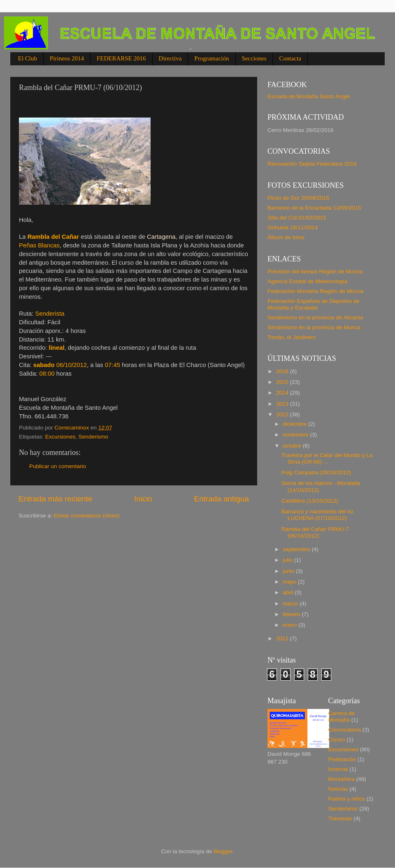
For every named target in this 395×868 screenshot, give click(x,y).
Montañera (342, 779)
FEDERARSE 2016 (121, 58)
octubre (293, 446)
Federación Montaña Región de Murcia (315, 291)
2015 (283, 382)
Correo (337, 740)
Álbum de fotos (286, 237)
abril (289, 592)
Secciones (254, 58)
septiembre (297, 549)
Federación (342, 759)
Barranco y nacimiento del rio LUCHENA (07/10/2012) (317, 515)
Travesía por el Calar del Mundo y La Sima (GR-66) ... (327, 458)
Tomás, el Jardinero (292, 337)
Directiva (170, 58)
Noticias (338, 789)
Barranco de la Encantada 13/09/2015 (314, 208)
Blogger (223, 851)
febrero (292, 614)
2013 (283, 404)
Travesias (340, 818)
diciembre (295, 424)
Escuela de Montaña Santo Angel (309, 96)
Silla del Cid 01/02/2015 (297, 218)
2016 (283, 371)
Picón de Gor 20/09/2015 (298, 198)
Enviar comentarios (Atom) (87, 516)
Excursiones (60, 437)
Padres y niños (347, 799)
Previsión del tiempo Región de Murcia (315, 271)
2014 (283, 393)
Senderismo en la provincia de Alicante (315, 317)
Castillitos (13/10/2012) (310, 501)
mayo (290, 582)
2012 (283, 414)
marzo (291, 604)
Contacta (290, 58)
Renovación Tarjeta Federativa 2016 (312, 164)
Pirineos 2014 (67, 58)
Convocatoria (345, 730)
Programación (211, 58)
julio (288, 560)
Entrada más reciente (56, 499)
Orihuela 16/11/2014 (293, 227)
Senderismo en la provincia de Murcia (314, 327)
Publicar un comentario (58, 466)
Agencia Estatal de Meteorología (308, 281)
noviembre (296, 435)
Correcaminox (72, 428)
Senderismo (93, 437)
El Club (28, 58)
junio (289, 571)
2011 (283, 638)
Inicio (143, 499)
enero (290, 625)
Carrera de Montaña (342, 717)
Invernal (338, 769)
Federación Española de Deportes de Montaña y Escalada (314, 304)
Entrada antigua (222, 499)
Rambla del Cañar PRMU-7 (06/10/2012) (315, 532)
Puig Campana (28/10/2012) (316, 472)
